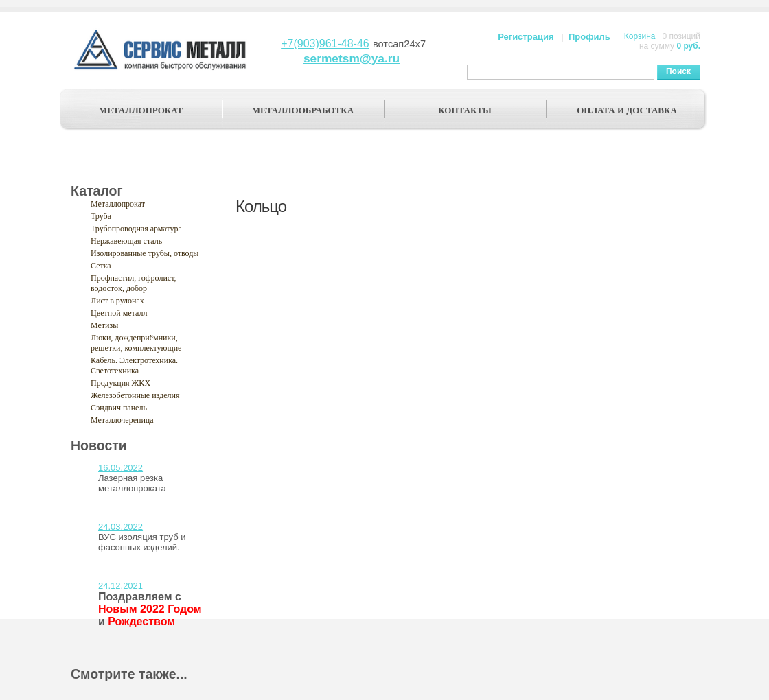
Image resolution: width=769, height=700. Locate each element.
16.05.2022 (120, 468)
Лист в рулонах (117, 301)
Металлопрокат (118, 204)
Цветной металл (119, 313)
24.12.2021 (120, 586)
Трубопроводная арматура (136, 229)
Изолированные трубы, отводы (145, 253)
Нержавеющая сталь (126, 241)
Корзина (640, 36)
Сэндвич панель (119, 408)
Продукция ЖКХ (120, 383)
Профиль (589, 37)
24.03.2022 (120, 527)
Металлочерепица (122, 420)
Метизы (104, 325)
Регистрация (526, 37)
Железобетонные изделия (135, 395)
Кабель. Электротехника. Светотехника (134, 365)
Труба (101, 216)
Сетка (101, 266)
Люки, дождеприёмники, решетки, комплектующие (136, 343)
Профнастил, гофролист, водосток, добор (134, 283)
